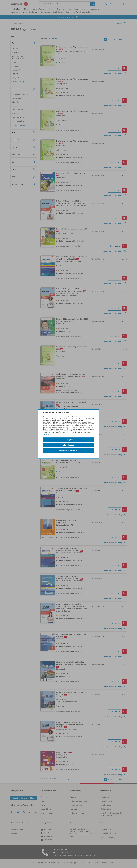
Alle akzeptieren (69, 440)
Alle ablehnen (68, 445)
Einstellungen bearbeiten (69, 450)
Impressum (47, 456)
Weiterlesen (47, 434)
